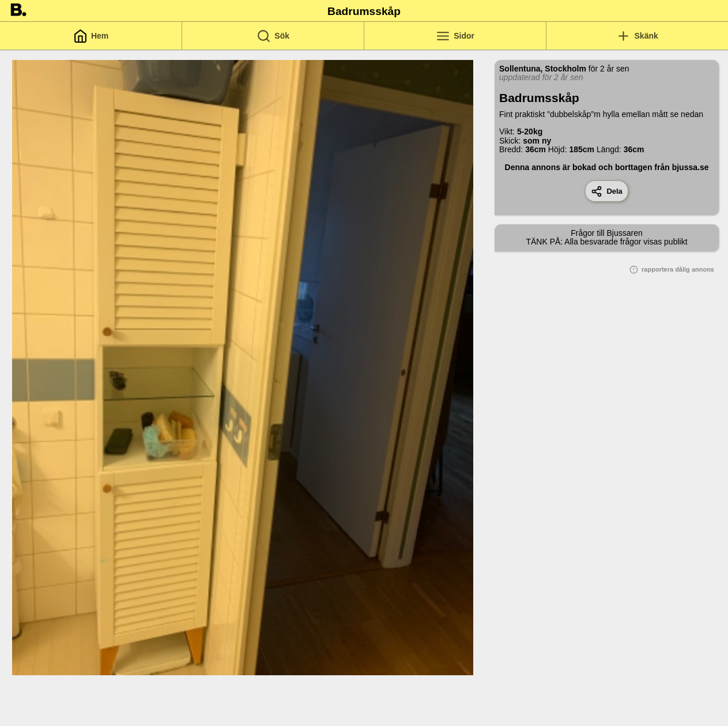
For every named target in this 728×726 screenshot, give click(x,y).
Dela (607, 191)
